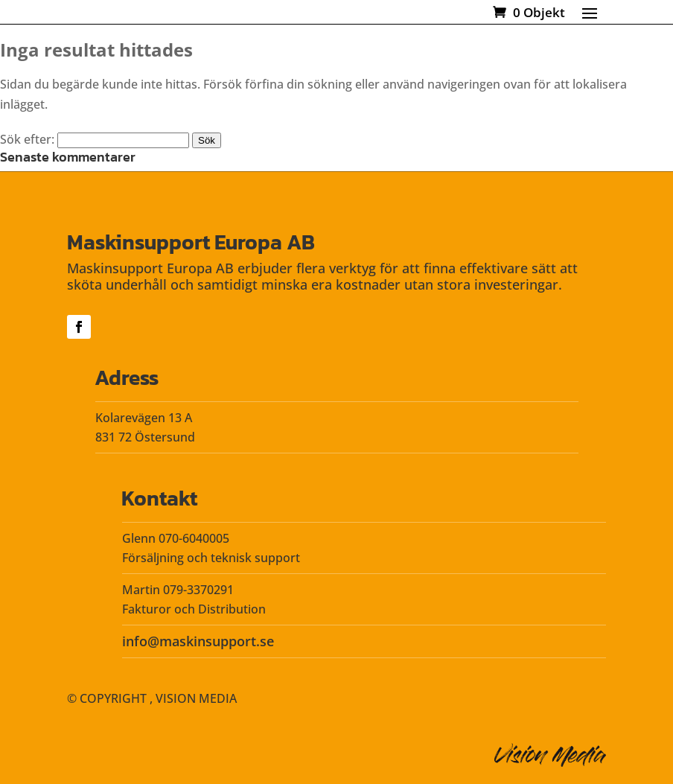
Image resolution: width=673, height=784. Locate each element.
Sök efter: (27, 139)
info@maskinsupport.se (198, 641)
